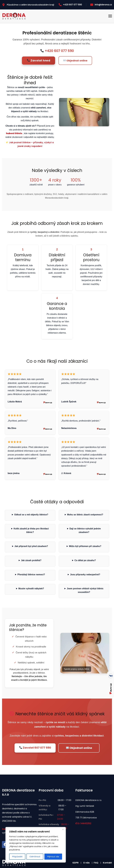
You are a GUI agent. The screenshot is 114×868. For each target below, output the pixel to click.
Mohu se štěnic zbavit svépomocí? (85, 515)
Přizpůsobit (17, 857)
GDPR (75, 863)
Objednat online (75, 61)
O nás (86, 863)
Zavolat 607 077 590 (35, 748)
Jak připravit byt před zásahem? (31, 546)
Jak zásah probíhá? (31, 560)
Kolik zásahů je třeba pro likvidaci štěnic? (31, 530)
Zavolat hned (39, 60)
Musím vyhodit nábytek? (31, 589)
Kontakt (107, 863)
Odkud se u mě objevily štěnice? (31, 515)
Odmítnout (35, 857)
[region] (36, 845)
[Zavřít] (63, 829)
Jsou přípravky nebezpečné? (85, 575)
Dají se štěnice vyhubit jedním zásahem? (85, 530)
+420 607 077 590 (70, 5)
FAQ (96, 863)
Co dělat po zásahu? (85, 560)
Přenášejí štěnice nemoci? (31, 575)
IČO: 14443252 (83, 823)
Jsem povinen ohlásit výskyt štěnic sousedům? (85, 590)
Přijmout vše (53, 857)
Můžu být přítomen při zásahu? (85, 546)
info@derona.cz (101, 5)
